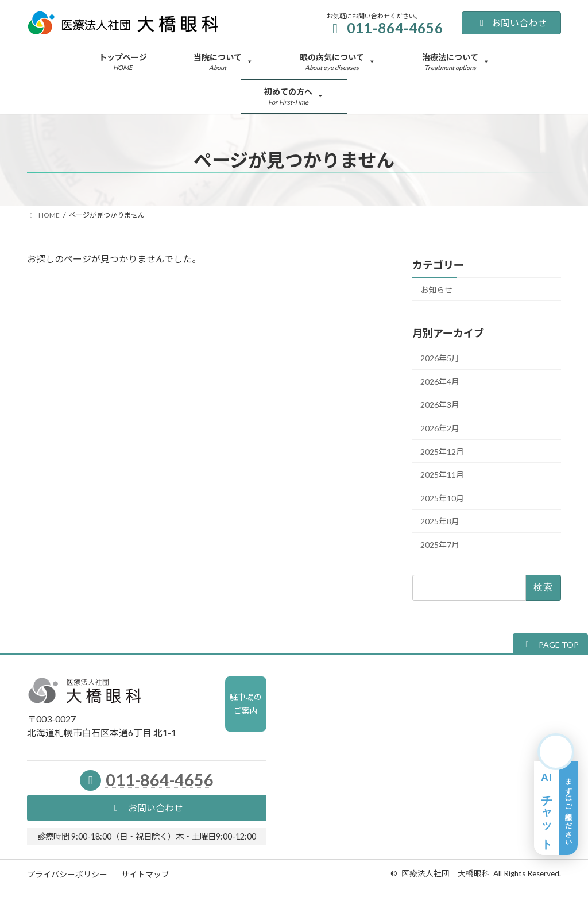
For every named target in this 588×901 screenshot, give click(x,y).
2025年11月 (442, 475)
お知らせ (436, 290)
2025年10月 (442, 498)
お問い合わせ (511, 23)
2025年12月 (442, 452)
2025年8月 (440, 522)
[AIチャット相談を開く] (556, 794)
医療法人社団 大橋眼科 (446, 873)
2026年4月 (440, 382)
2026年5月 (440, 359)
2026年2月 (440, 428)
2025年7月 (440, 545)
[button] (550, 644)
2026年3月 (440, 405)
